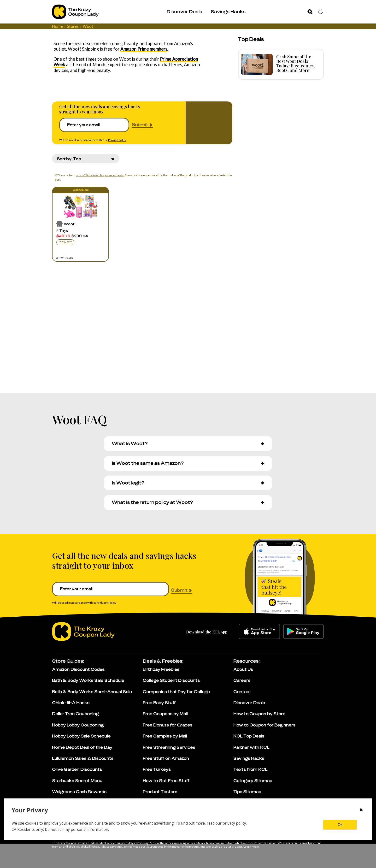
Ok (340, 825)
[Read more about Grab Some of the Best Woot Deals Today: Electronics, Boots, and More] (256, 64)
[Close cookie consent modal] (361, 810)
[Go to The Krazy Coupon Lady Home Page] (75, 12)
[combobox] (86, 159)
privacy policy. (235, 823)
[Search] (310, 12)
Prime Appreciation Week (179, 59)
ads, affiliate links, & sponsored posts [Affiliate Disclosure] (99, 175)
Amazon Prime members (127, 49)
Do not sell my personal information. (77, 829)
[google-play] (303, 632)
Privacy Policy (117, 140)
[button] (80, 224)
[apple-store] (259, 632)
